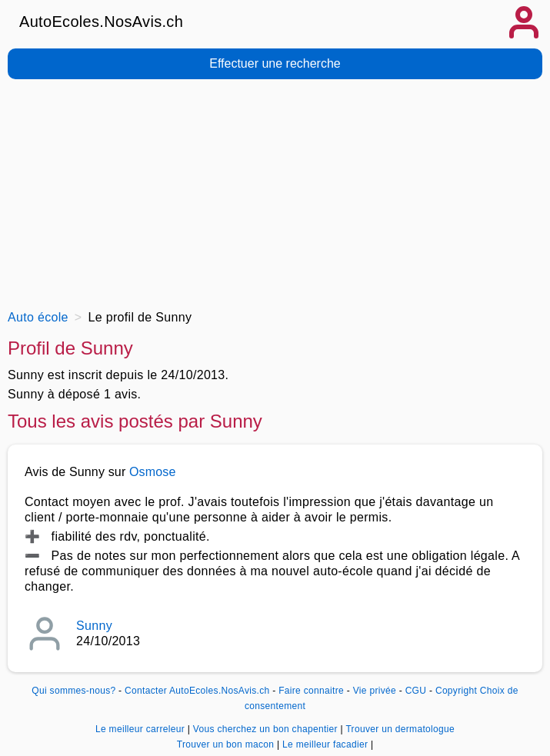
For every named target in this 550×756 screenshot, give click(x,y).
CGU (416, 691)
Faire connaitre (311, 691)
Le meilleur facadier (327, 744)
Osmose (153, 472)
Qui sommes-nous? (73, 691)
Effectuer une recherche (275, 63)
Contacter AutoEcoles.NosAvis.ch (197, 691)
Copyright (456, 691)
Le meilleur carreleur (142, 729)
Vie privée (375, 691)
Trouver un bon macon (227, 744)
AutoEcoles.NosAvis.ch (101, 22)
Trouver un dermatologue (400, 729)
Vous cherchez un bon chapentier (267, 729)
